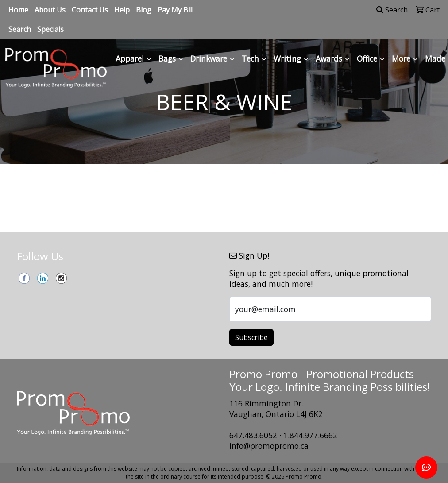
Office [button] (367, 58)
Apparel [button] (130, 58)
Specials (50, 29)
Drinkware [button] (209, 58)
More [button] (401, 58)
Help (122, 10)
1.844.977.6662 (310, 435)
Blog (144, 10)
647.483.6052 (253, 435)
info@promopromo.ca (269, 446)
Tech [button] (250, 58)
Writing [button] (287, 58)
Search (20, 29)
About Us (50, 10)
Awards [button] (329, 58)
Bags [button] (167, 58)
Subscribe (251, 337)
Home (18, 10)
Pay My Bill (176, 10)
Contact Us (90, 10)
